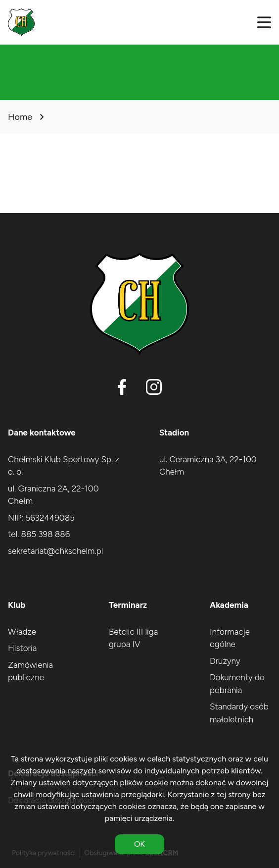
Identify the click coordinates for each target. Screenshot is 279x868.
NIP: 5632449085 (41, 518)
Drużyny (225, 661)
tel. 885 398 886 (39, 534)
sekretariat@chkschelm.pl (55, 551)
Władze (22, 632)
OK (139, 844)
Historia (22, 648)
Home (20, 117)
